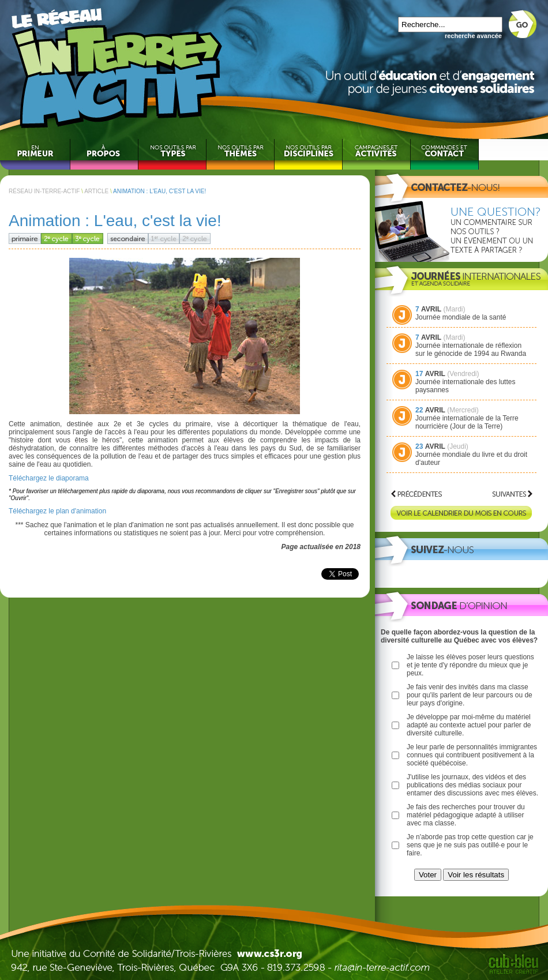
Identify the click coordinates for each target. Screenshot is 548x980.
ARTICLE (96, 191)
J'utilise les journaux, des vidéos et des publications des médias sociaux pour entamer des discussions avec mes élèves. (472, 785)
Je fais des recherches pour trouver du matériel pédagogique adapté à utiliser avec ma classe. (466, 815)
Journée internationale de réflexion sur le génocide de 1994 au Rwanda (471, 350)
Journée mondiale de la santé (461, 317)
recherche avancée (473, 36)
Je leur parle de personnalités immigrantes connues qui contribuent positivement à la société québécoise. (472, 755)
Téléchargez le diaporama (49, 478)
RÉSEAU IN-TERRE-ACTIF (44, 191)
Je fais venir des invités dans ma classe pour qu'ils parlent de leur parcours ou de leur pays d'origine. (470, 695)
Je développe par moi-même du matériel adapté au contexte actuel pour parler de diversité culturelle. (469, 725)
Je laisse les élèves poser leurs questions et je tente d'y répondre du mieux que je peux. (470, 665)
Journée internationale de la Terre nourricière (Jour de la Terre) (467, 422)
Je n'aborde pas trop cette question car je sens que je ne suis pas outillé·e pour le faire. (470, 845)
